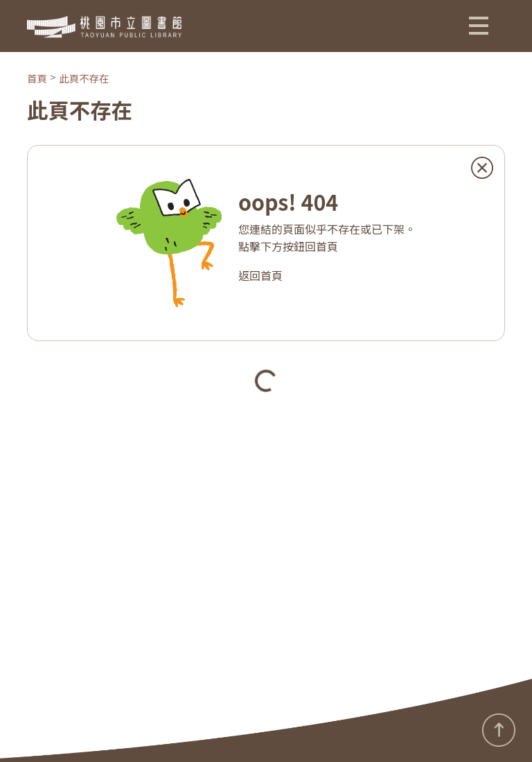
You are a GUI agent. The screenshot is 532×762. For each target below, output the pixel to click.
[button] (479, 25)
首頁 (37, 78)
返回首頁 (260, 275)
